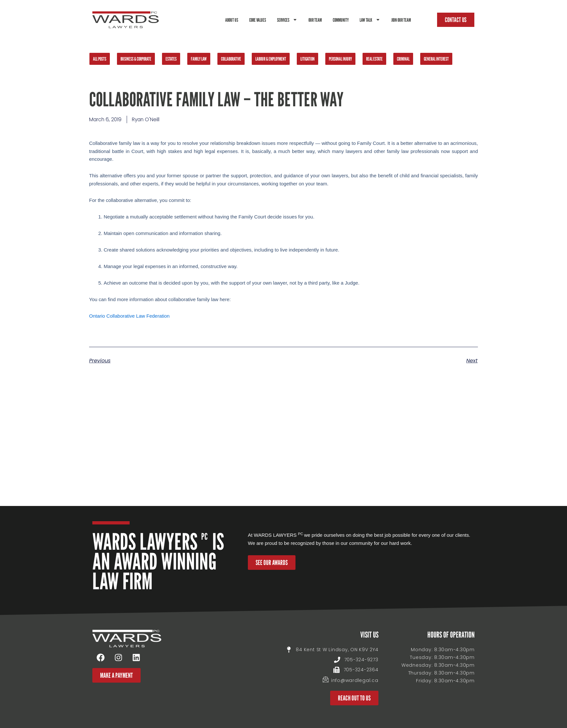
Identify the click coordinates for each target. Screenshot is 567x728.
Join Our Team (401, 20)
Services (287, 20)
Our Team (315, 20)
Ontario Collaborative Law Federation (129, 316)
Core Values (258, 20)
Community (341, 20)
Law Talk (370, 20)
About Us (232, 20)
